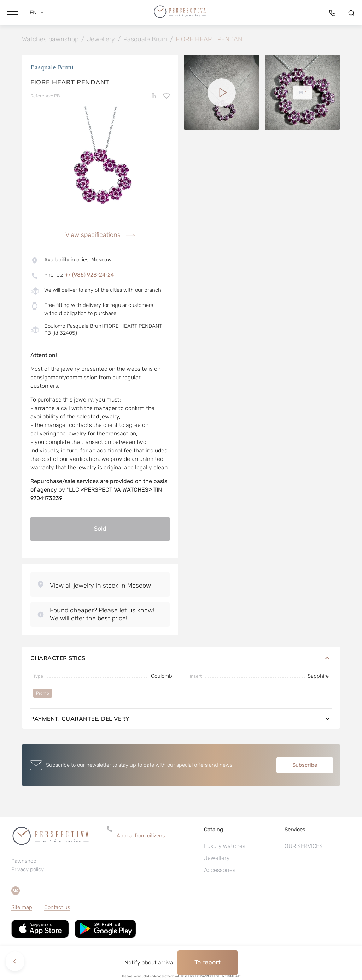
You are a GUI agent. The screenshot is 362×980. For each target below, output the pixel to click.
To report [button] (208, 962)
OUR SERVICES (304, 847)
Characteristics (181, 659)
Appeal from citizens (141, 836)
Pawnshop (24, 862)
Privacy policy (28, 870)
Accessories (220, 871)
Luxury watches (225, 847)
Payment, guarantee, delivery (181, 719)
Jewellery (217, 859)
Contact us (57, 908)
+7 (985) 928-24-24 (89, 275)
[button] (13, 12)
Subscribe (305, 766)
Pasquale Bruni (52, 68)
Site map (22, 908)
